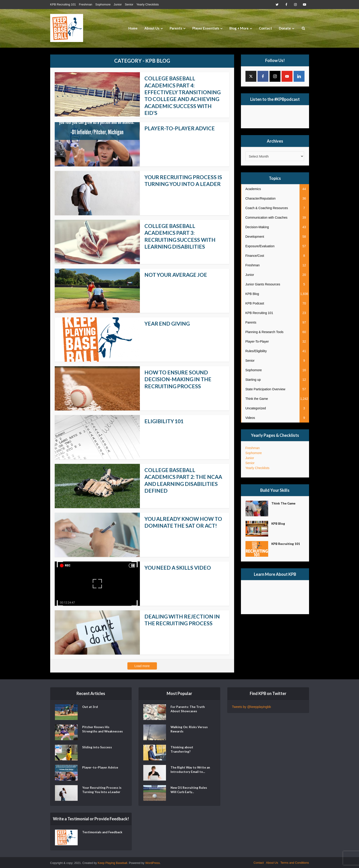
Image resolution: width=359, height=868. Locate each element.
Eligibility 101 (165, 420)
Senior (129, 4)
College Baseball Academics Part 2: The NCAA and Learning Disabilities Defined (177, 479)
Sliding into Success (97, 747)
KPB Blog (278, 524)
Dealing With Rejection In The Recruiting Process (184, 619)
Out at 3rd (90, 707)
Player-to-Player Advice (180, 127)
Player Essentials (206, 28)
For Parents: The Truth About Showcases (188, 709)
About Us (152, 28)
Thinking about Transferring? (182, 750)
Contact (265, 28)
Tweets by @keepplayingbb (251, 706)
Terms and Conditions (295, 862)
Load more (142, 665)
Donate (285, 28)
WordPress (153, 862)
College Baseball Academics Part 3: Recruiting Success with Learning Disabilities (181, 235)
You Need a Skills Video (179, 567)
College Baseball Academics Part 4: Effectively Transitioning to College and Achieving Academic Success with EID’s (184, 95)
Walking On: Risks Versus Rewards (189, 729)
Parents (176, 28)
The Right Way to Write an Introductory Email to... (191, 770)
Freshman (86, 4)
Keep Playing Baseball (112, 862)
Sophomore (103, 4)
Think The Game (284, 504)
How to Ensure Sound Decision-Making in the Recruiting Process (179, 378)
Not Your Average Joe (177, 274)
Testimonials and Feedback (95, 835)
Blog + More (239, 28)
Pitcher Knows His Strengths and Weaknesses (96, 732)
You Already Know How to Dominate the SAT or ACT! (181, 525)
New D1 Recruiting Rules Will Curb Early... (189, 790)
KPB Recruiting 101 (63, 4)
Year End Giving (168, 323)
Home (133, 28)
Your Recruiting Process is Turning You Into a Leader (184, 180)
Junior (118, 4)
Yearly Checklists (148, 4)
